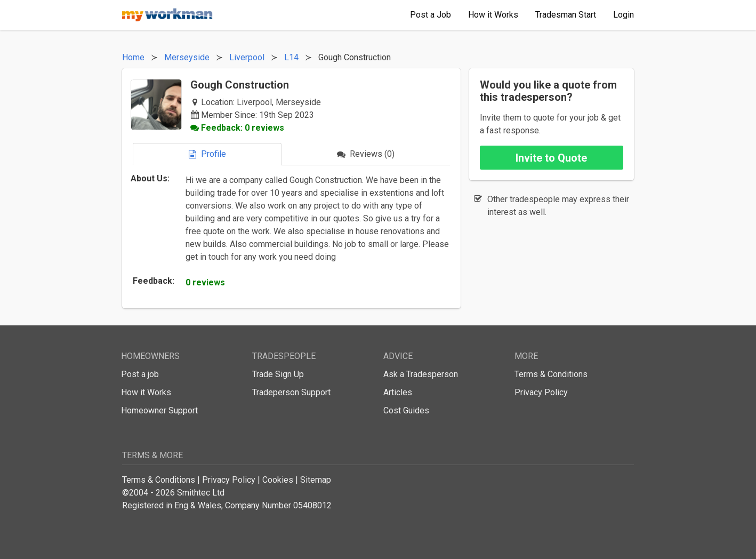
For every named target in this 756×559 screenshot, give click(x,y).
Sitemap (316, 480)
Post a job (140, 374)
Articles (398, 392)
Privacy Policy (541, 392)
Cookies (278, 480)
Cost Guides (406, 410)
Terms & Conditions (551, 374)
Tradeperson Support (291, 392)
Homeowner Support (159, 410)
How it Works (146, 392)
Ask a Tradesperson (421, 374)
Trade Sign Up (278, 374)
